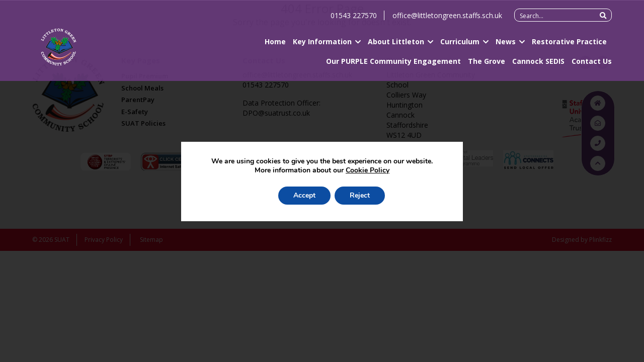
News (506, 46)
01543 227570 (354, 19)
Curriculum (460, 46)
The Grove (487, 65)
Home (275, 46)
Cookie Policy (368, 170)
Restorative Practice (569, 46)
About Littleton (396, 46)
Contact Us (592, 65)
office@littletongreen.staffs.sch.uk (447, 19)
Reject (360, 195)
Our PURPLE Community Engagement (393, 65)
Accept (304, 195)
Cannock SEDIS (538, 65)
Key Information (322, 46)
